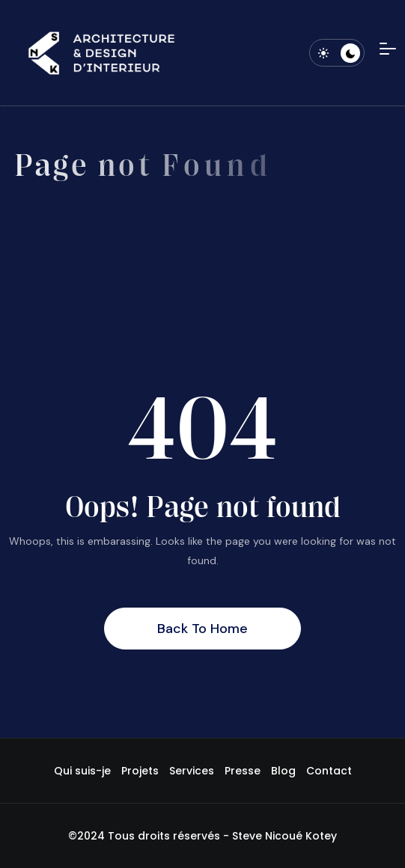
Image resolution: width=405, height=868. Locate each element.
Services (192, 771)
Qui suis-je (82, 771)
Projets (140, 771)
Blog (283, 771)
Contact (329, 771)
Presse (243, 771)
